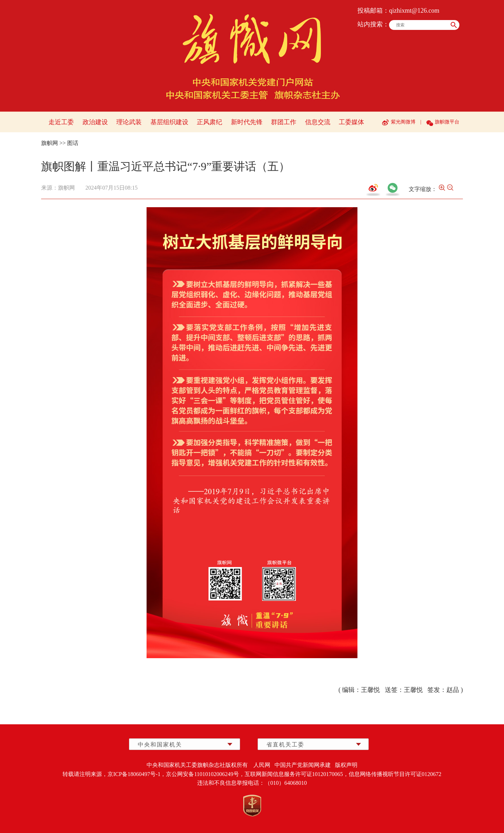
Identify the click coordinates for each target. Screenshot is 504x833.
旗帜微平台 (447, 122)
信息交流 (318, 122)
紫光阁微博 (403, 122)
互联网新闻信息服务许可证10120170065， (297, 774)
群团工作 (284, 122)
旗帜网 (50, 143)
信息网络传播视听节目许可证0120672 (395, 774)
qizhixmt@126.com (414, 11)
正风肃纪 (209, 122)
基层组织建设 (169, 122)
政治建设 (95, 122)
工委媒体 (351, 122)
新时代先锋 (247, 122)
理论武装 (129, 122)
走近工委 (61, 122)
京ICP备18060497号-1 (134, 774)
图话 (73, 143)
